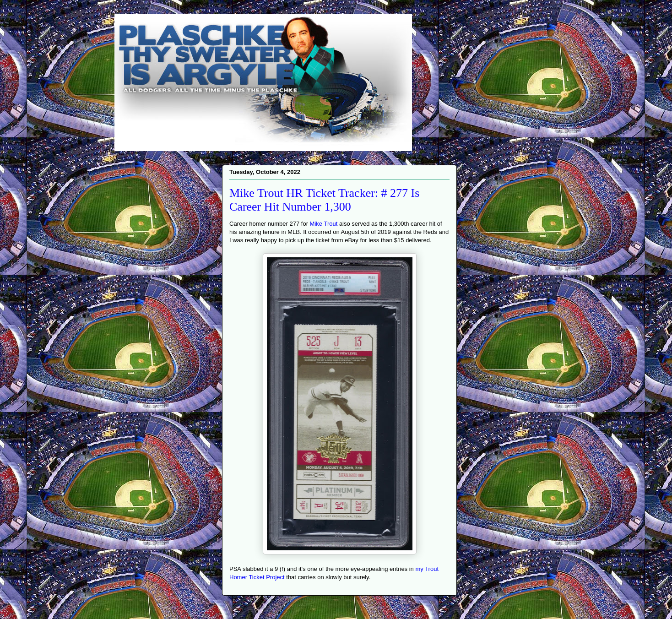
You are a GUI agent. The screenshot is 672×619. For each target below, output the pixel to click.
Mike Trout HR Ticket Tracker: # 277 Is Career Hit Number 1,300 (324, 200)
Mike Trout (324, 224)
